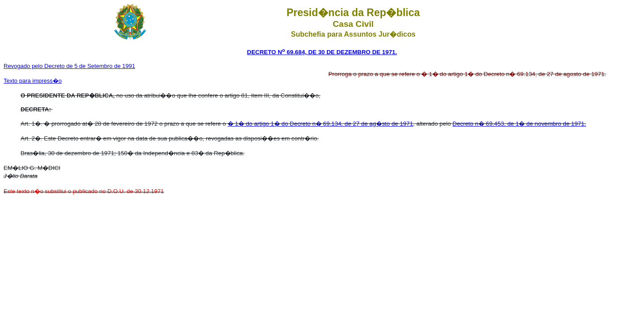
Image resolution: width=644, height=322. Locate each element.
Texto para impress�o (33, 81)
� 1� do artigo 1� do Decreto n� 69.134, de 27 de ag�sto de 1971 (320, 124)
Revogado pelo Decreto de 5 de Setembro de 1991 (69, 66)
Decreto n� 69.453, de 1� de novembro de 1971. (519, 124)
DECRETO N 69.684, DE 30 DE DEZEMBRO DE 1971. (322, 52)
